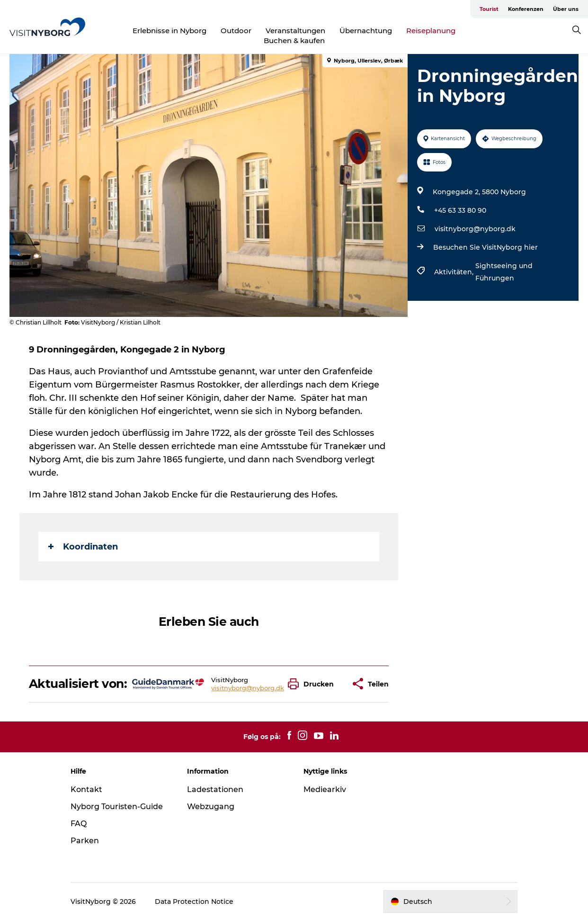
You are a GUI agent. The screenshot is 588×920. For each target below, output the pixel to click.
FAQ (79, 824)
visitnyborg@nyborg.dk (475, 229)
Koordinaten (83, 547)
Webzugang (211, 807)
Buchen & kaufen (294, 41)
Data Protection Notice (194, 902)
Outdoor (236, 31)
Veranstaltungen (295, 31)
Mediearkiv (325, 789)
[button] (313, 684)
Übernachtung (366, 31)
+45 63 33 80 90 (460, 210)
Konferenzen (526, 9)
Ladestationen (215, 789)
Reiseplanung (431, 31)
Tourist (489, 9)
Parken (85, 841)
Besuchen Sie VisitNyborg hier (486, 247)
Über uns (566, 9)
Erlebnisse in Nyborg (169, 31)
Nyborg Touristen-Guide (117, 807)
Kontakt (86, 789)
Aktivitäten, (455, 272)
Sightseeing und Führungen (504, 272)
